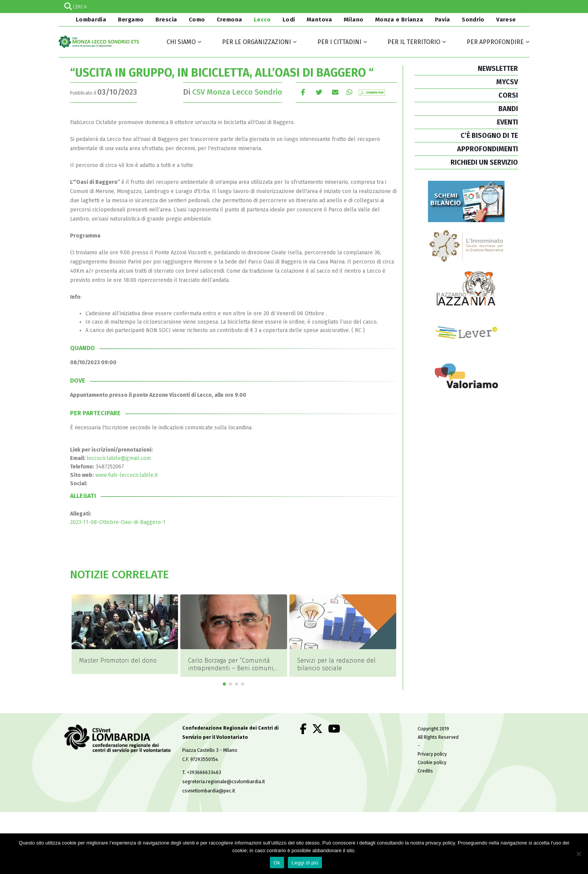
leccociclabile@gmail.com (119, 458)
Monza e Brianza (399, 20)
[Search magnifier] (523, 7)
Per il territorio (414, 42)
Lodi (289, 20)
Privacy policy (432, 742)
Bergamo (131, 20)
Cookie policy (432, 750)
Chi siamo (181, 42)
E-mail (335, 92)
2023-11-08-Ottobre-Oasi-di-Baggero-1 (118, 522)
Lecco (262, 20)
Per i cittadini (339, 42)
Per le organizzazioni (256, 42)
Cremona (229, 20)
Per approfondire (495, 42)
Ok (277, 863)
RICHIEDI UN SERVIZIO (484, 162)
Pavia (443, 20)
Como (197, 20)
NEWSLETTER (498, 69)
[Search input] (294, 7)
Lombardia (90, 20)
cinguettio (319, 92)
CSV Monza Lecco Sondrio (237, 92)
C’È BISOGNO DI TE (489, 136)
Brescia (166, 20)
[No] (578, 854)
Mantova (319, 20)
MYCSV (507, 82)
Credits (425, 759)
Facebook (303, 92)
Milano (354, 20)
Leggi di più (305, 863)
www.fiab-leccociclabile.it (127, 475)
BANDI (508, 109)
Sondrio (473, 20)
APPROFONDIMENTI (488, 149)
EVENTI (507, 122)
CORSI (508, 95)
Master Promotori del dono (227, 660)
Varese (506, 20)
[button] (224, 672)
